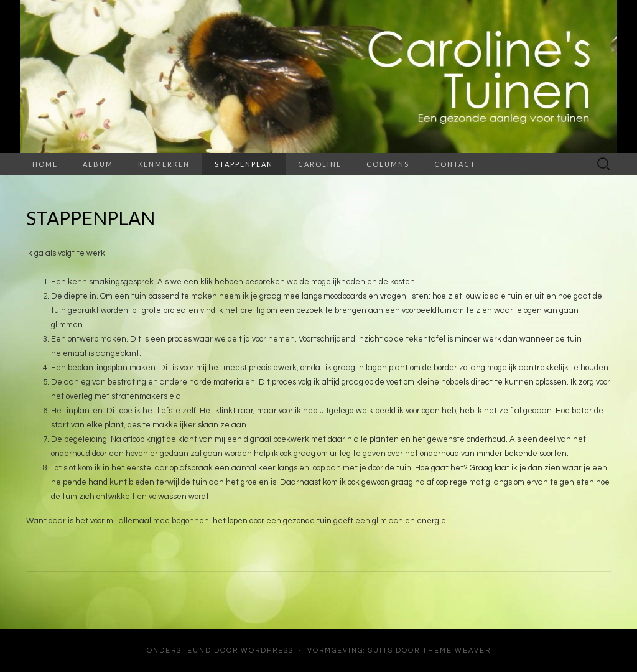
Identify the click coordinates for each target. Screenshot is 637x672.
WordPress (267, 651)
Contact (455, 164)
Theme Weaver (457, 651)
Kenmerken (164, 164)
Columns (388, 164)
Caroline (320, 164)
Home (45, 164)
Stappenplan (244, 164)
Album (98, 164)
